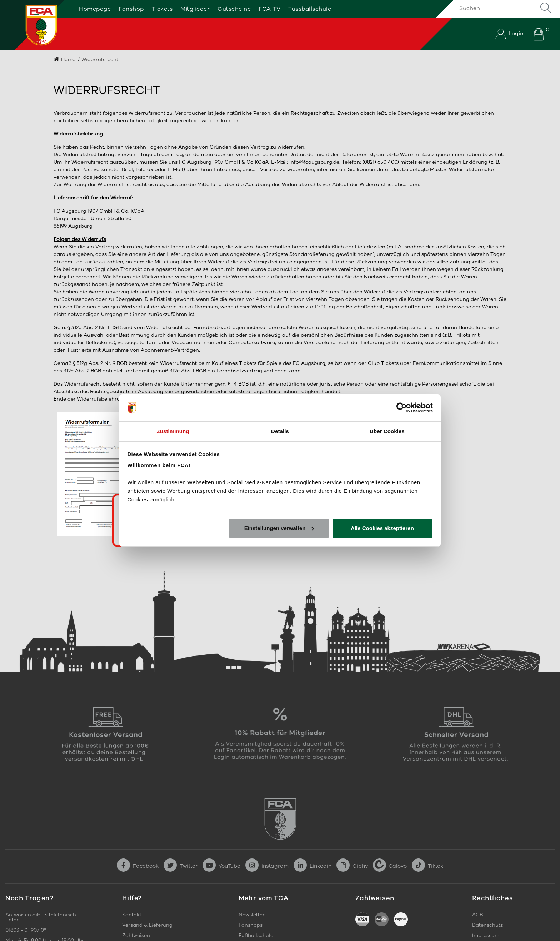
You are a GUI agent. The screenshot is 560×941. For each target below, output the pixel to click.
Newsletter (252, 915)
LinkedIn (312, 866)
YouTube (221, 866)
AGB (477, 915)
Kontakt (132, 915)
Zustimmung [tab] (173, 431)
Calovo (390, 866)
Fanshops (251, 925)
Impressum (486, 935)
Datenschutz (487, 925)
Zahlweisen (136, 935)
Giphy (352, 866)
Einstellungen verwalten (279, 528)
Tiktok (427, 866)
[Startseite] (33, 25)
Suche (546, 8)
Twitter (181, 866)
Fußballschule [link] (256, 935)
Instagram (267, 866)
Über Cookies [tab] (387, 431)
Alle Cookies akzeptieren (382, 528)
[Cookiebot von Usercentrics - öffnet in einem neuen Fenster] (402, 407)
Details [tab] (280, 431)
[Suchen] (503, 8)
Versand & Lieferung (147, 925)
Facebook (138, 866)
